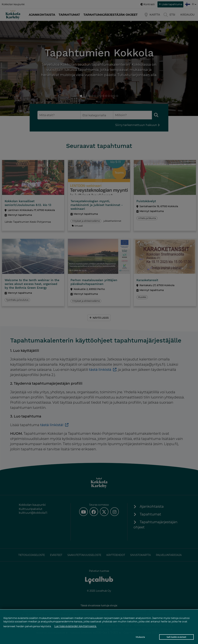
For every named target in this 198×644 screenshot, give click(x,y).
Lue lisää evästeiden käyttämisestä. (75, 626)
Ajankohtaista (42, 15)
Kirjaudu (187, 15)
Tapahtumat (69, 15)
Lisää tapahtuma (172, 4)
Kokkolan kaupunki (13, 4)
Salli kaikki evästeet (176, 637)
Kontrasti (149, 4)
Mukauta (140, 637)
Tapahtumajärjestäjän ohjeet (111, 15)
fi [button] (191, 4)
